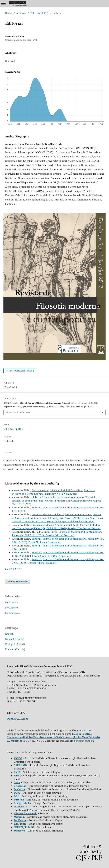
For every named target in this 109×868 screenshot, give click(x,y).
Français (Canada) (15, 649)
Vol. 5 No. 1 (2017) (39, 13)
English (9, 634)
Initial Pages (51, 532)
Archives (21, 13)
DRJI (17, 796)
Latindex (19, 807)
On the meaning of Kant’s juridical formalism (57, 490)
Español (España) (15, 639)
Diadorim (19, 789)
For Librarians (13, 613)
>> (20, 569)
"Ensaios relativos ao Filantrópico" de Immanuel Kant (62, 514)
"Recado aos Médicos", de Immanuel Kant (55, 525)
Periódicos (20, 820)
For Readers (11, 602)
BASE (17, 772)
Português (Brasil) (15, 644)
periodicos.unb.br (84, 741)
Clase (17, 782)
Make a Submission (18, 582)
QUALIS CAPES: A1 (18, 719)
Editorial (37, 508)
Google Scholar (23, 803)
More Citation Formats (18, 412)
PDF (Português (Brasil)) (21, 371)
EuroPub (19, 800)
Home (8, 13)
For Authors (11, 608)
